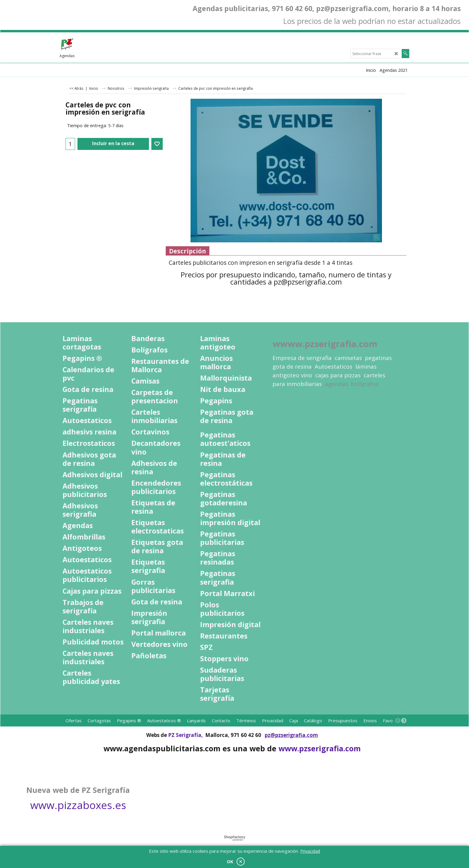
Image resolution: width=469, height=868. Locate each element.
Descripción (188, 251)
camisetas (348, 358)
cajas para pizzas (338, 375)
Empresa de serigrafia (302, 358)
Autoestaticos (334, 367)
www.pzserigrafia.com (320, 748)
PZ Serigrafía (185, 735)
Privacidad (310, 851)
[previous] (398, 720)
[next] (404, 720)
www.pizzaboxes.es (78, 805)
